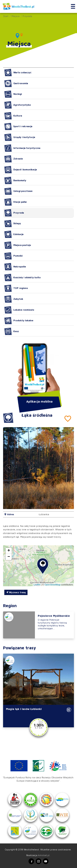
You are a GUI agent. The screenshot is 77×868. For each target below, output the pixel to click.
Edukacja (14, 234)
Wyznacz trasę (16, 592)
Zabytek (14, 299)
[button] (68, 468)
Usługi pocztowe (18, 191)
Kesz (12, 331)
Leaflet (37, 585)
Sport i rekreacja (18, 127)
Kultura (13, 116)
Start (6, 16)
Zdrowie (14, 159)
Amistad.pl (44, 855)
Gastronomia (16, 83)
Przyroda (27, 16)
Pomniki (13, 256)
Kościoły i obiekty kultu (22, 277)
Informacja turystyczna (22, 148)
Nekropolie (15, 267)
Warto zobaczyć (18, 72)
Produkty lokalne (19, 321)
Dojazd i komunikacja (21, 170)
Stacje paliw (16, 202)
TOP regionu (16, 288)
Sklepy (13, 224)
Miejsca (16, 16)
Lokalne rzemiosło (19, 310)
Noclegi (13, 94)
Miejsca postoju (18, 245)
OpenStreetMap (53, 585)
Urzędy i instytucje (20, 137)
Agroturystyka (17, 105)
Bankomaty (15, 180)
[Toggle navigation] (73, 7)
